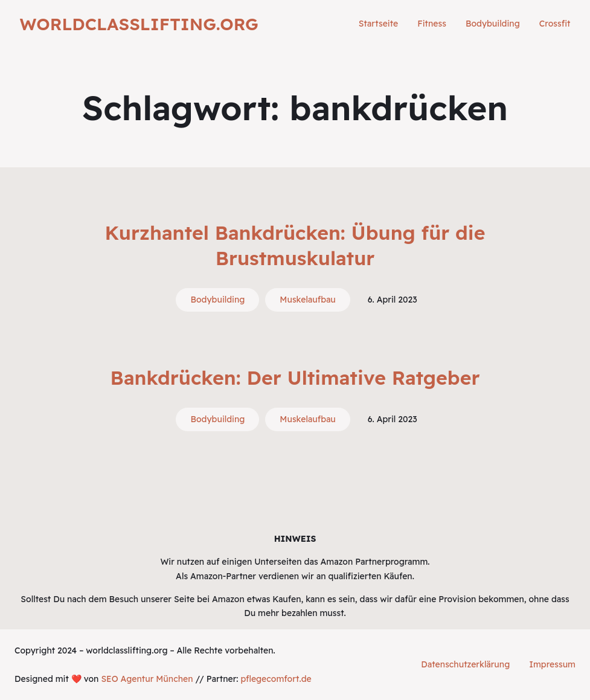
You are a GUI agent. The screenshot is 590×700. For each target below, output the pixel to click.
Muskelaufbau (307, 300)
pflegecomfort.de (276, 679)
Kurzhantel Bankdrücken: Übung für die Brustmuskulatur (295, 245)
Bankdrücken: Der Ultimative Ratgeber (295, 377)
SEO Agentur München (147, 679)
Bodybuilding (217, 300)
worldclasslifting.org (139, 24)
